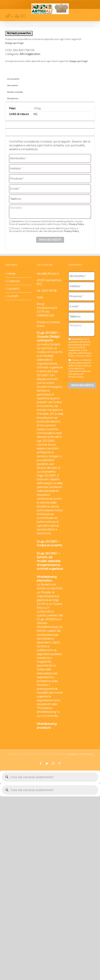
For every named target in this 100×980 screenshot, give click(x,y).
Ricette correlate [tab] (15, 92)
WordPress (73, 754)
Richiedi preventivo (19, 33)
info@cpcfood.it (47, 308)
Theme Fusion (87, 754)
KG (35, 114)
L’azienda (13, 281)
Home (11, 274)
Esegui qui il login (14, 43)
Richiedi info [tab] (13, 99)
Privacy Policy (76, 224)
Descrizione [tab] (13, 85)
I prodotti (13, 289)
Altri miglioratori (30, 54)
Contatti (13, 296)
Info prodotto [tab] (13, 79)
